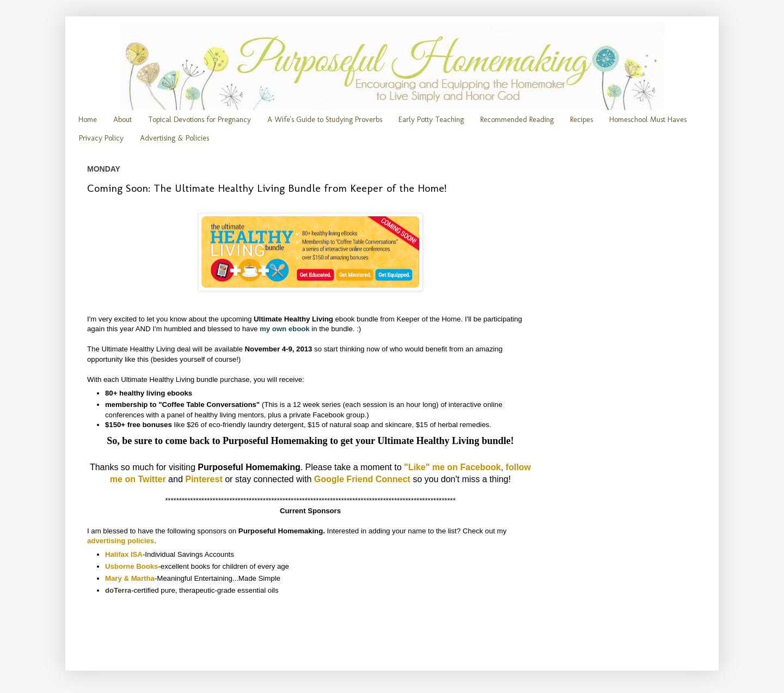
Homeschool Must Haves (648, 120)
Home (88, 120)
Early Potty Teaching (431, 120)
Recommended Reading (517, 120)
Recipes (581, 120)
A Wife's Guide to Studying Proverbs (325, 120)
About (122, 120)
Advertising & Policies (174, 138)
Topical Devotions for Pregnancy (200, 120)
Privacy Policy (101, 138)
